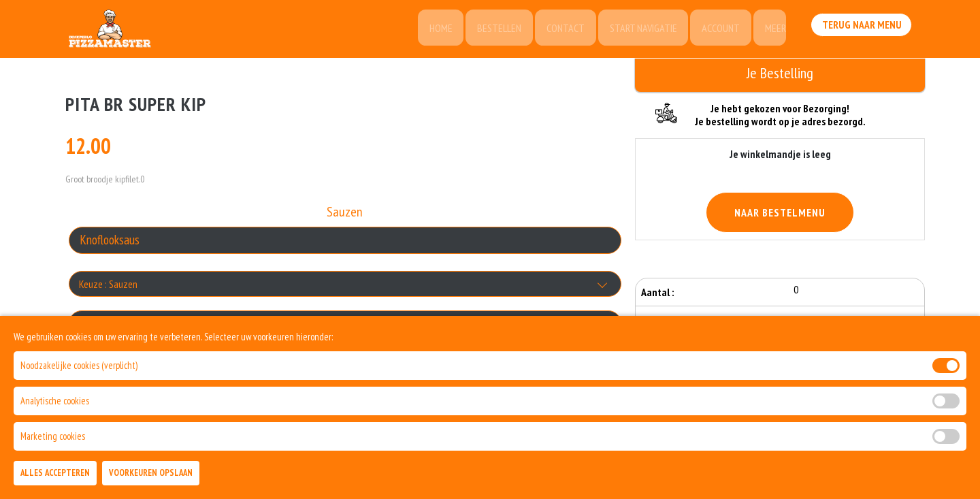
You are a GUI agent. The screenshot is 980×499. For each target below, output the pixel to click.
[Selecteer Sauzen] (345, 242)
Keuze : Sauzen (108, 286)
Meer (773, 31)
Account (717, 31)
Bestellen (491, 31)
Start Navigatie (638, 31)
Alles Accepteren (55, 473)
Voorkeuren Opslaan (151, 473)
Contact (559, 31)
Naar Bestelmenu (780, 212)
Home (431, 31)
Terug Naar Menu (863, 29)
